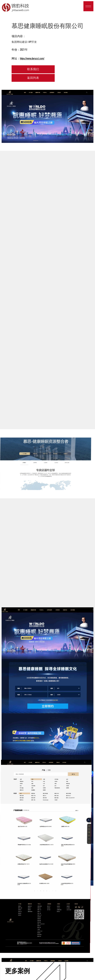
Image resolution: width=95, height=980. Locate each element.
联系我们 (33, 69)
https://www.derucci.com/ (32, 58)
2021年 (24, 50)
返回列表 (33, 78)
